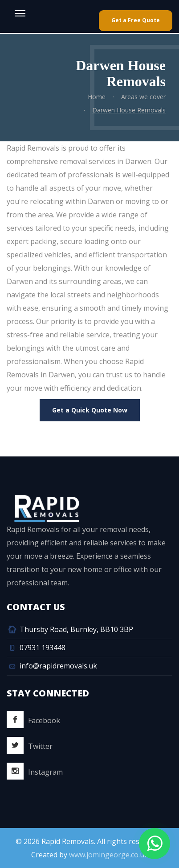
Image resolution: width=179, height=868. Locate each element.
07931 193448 (43, 648)
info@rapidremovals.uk (58, 666)
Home (97, 97)
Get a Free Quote (136, 20)
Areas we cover (143, 97)
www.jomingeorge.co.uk (109, 855)
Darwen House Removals (129, 110)
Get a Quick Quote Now (90, 410)
